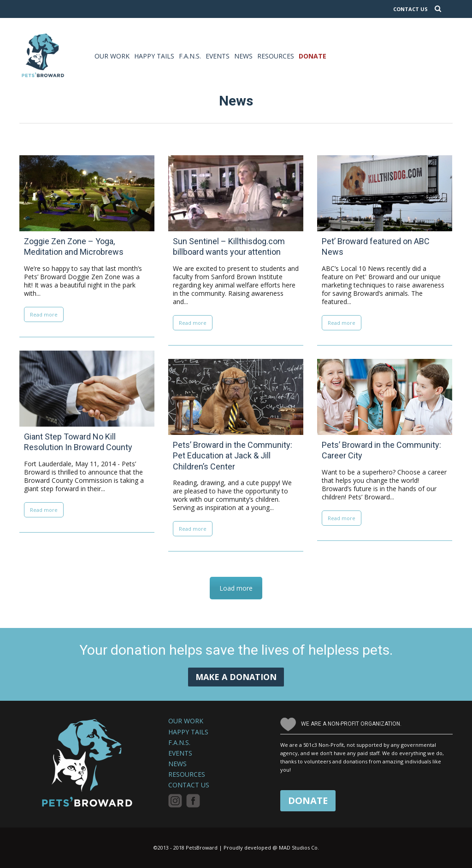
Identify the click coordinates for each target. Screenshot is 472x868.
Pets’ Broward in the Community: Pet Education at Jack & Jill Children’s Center (233, 456)
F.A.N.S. (190, 56)
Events (218, 56)
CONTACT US (410, 9)
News (243, 56)
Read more (44, 314)
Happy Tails (154, 56)
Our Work (112, 56)
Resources (276, 56)
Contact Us (189, 785)
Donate (313, 56)
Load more (236, 588)
